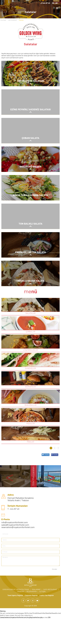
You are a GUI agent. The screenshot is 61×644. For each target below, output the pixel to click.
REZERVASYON (32, 592)
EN (53, 3)
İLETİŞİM (42, 592)
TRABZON (20, 592)
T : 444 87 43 (13, 509)
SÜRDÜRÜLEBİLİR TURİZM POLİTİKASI (16, 590)
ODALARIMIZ (36, 590)
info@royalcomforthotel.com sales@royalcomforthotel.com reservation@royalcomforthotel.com (18, 525)
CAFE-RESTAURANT (50, 590)
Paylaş (55, 455)
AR (57, 3)
